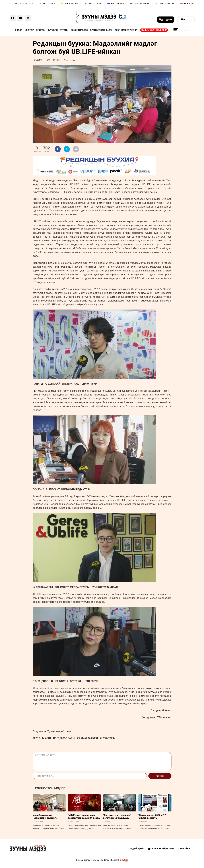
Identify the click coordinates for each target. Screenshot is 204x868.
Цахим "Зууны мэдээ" (154, 30)
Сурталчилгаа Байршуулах (161, 848)
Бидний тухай (137, 848)
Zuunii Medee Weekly (126, 30)
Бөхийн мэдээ (79, 30)
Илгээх (160, 776)
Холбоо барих (184, 848)
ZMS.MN (38, 60)
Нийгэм (41, 30)
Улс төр (29, 30)
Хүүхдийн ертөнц (58, 30)
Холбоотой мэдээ (50, 788)
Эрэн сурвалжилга (101, 30)
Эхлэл (19, 30)
